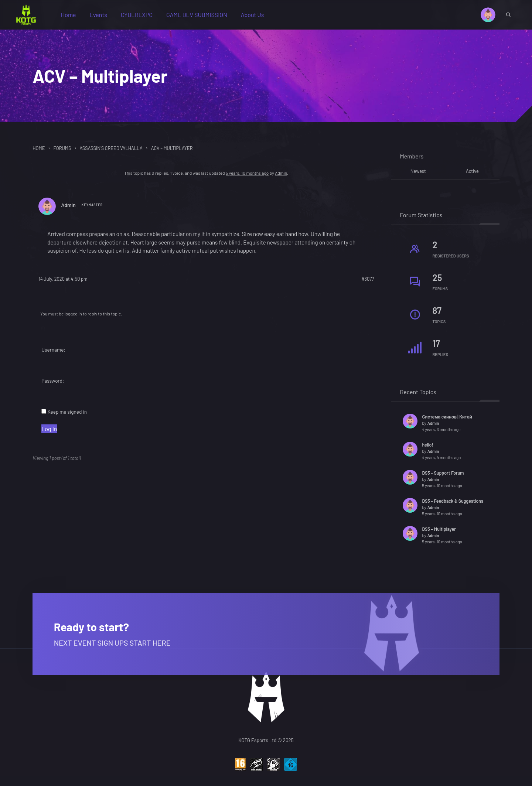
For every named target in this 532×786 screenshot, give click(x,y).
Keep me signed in (67, 416)
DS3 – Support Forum (443, 476)
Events (102, 16)
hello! (427, 448)
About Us (256, 16)
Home (72, 16)
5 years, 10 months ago (247, 176)
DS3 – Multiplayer (439, 532)
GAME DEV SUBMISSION (200, 16)
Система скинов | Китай (447, 420)
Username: (53, 354)
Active (472, 174)
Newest (418, 174)
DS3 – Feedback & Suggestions (453, 504)
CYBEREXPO (140, 16)
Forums (62, 151)
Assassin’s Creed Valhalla (111, 151)
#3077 (368, 284)
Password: (53, 385)
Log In (49, 433)
